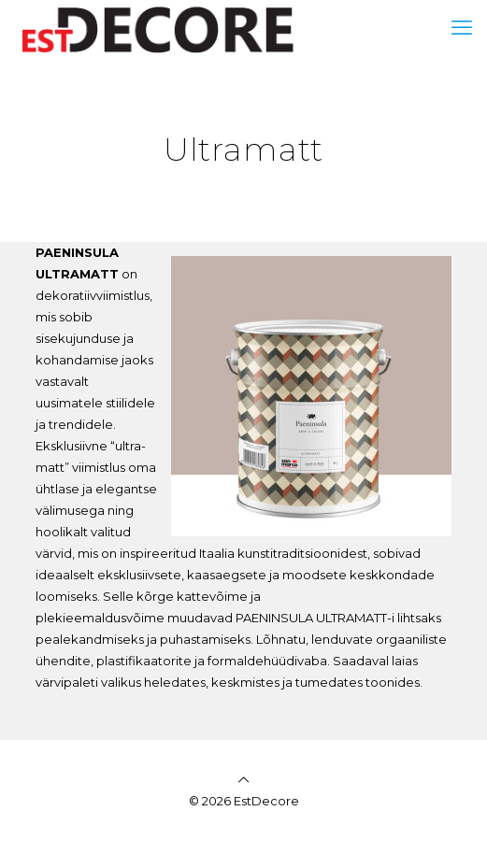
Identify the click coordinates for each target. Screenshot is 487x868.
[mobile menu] (462, 28)
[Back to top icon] (243, 779)
